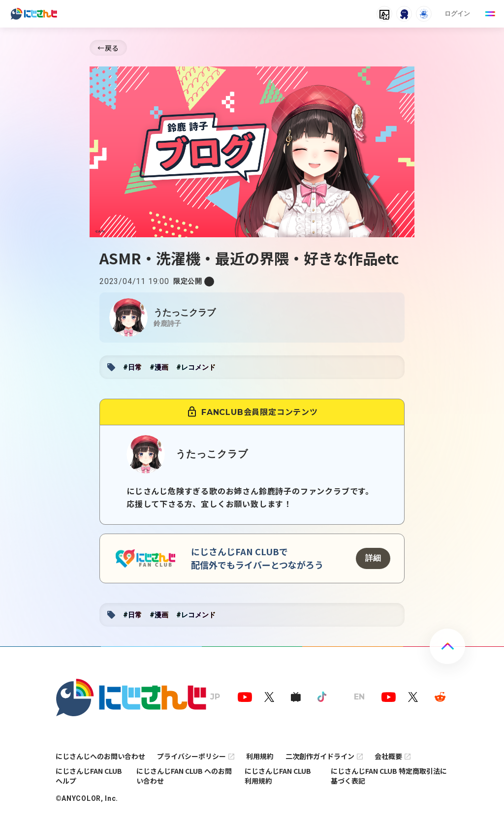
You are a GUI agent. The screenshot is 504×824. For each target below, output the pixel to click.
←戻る (108, 48)
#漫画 (159, 367)
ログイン (457, 14)
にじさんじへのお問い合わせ (100, 756)
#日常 (132, 367)
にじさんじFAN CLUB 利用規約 (278, 776)
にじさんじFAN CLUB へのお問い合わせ (184, 776)
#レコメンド (196, 367)
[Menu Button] (490, 14)
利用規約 (260, 756)
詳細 (373, 558)
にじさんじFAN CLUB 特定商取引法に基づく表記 (389, 776)
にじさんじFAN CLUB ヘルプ (89, 776)
